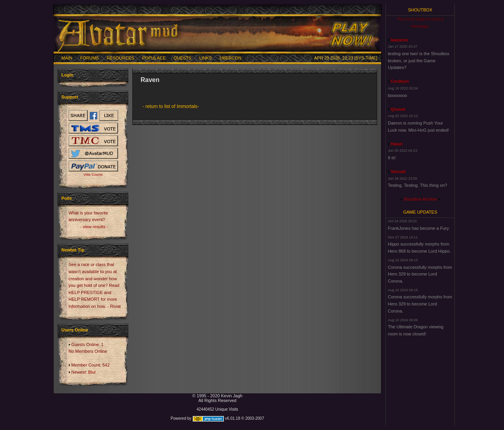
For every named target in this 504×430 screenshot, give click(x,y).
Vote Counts (93, 175)
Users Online (75, 330)
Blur (92, 372)
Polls (67, 198)
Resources (120, 58)
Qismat (398, 109)
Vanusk (398, 171)
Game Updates (420, 212)
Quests (183, 58)
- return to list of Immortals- (171, 106)
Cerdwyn (400, 81)
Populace (154, 58)
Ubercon (231, 58)
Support (70, 97)
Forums (90, 58)
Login (67, 75)
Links (206, 58)
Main (67, 58)
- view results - (94, 227)
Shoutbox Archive (420, 199)
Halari (397, 144)
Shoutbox (420, 10)
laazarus (399, 40)
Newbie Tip (73, 250)
